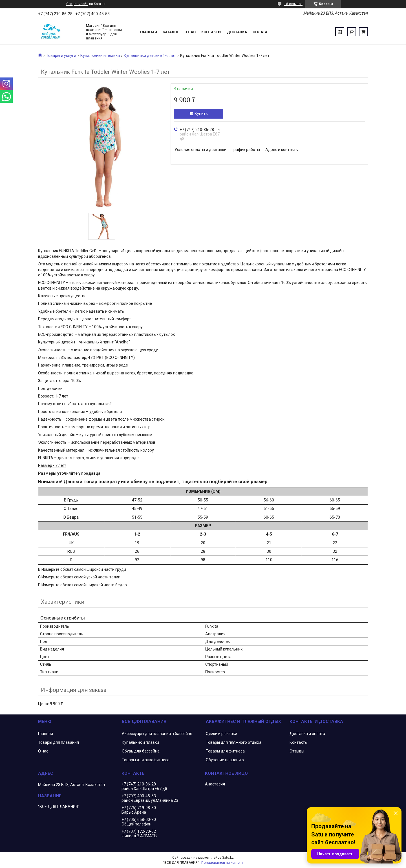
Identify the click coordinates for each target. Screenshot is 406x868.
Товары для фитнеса (225, 751)
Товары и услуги (61, 56)
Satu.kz (228, 858)
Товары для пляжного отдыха (234, 742)
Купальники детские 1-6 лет (150, 56)
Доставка (237, 32)
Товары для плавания (59, 742)
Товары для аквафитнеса (146, 760)
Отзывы (297, 751)
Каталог (171, 32)
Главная (148, 32)
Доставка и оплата (307, 734)
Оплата (260, 32)
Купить (201, 114)
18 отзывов (293, 4)
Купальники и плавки (100, 56)
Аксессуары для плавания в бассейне (157, 734)
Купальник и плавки (140, 742)
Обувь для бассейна (141, 751)
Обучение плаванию (225, 760)
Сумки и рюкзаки (221, 734)
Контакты (211, 32)
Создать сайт (77, 4)
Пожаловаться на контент (222, 863)
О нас (190, 32)
